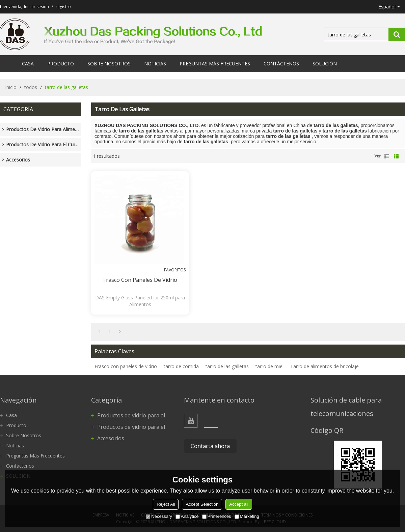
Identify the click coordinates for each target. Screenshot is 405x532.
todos (31, 87)
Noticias (155, 64)
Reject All (166, 504)
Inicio (11, 87)
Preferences (217, 516)
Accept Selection (202, 504)
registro (63, 7)
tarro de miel (269, 366)
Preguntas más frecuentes (215, 64)
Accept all (239, 504)
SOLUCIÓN (325, 64)
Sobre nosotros (109, 64)
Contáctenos (281, 64)
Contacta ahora (210, 446)
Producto (61, 64)
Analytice (187, 516)
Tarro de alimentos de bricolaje (325, 366)
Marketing (247, 516)
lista (387, 156)
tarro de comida (181, 366)
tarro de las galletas (227, 366)
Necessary (159, 516)
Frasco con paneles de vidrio (140, 280)
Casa (28, 64)
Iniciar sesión (36, 7)
